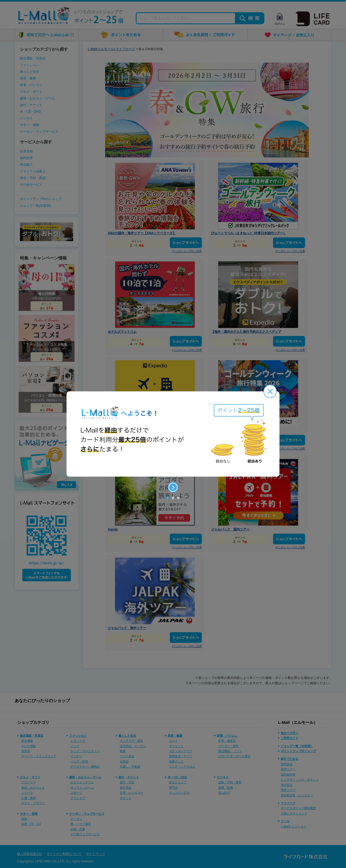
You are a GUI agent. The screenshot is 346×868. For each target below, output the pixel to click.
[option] (173, 434)
